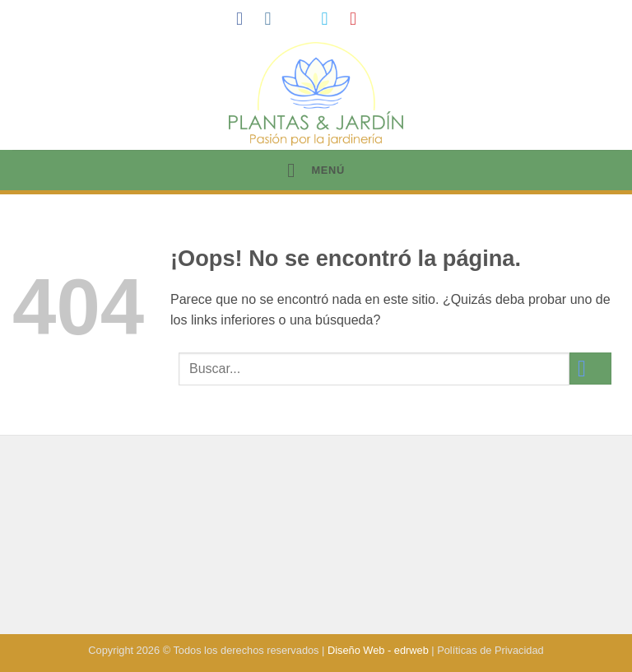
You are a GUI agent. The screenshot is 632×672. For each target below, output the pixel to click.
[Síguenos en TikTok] (302, 19)
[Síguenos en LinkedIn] (388, 19)
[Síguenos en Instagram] (273, 19)
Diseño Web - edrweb (378, 650)
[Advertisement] (316, 537)
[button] (316, 170)
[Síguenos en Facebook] (245, 19)
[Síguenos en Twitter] (330, 19)
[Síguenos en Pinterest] (359, 19)
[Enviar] (590, 369)
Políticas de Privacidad (490, 650)
